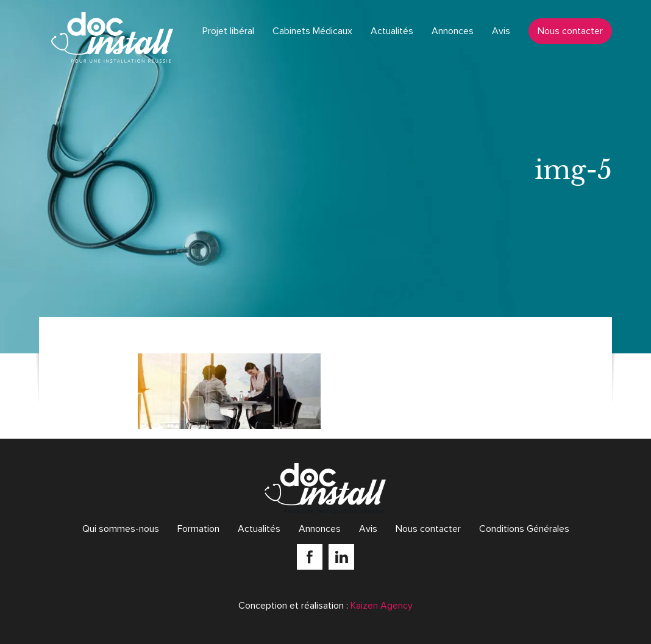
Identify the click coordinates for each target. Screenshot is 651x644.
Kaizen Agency (382, 606)
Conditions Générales (524, 529)
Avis (501, 31)
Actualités (392, 31)
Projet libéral (228, 31)
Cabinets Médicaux (312, 31)
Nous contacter (570, 31)
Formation (198, 529)
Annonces (453, 31)
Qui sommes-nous (121, 529)
